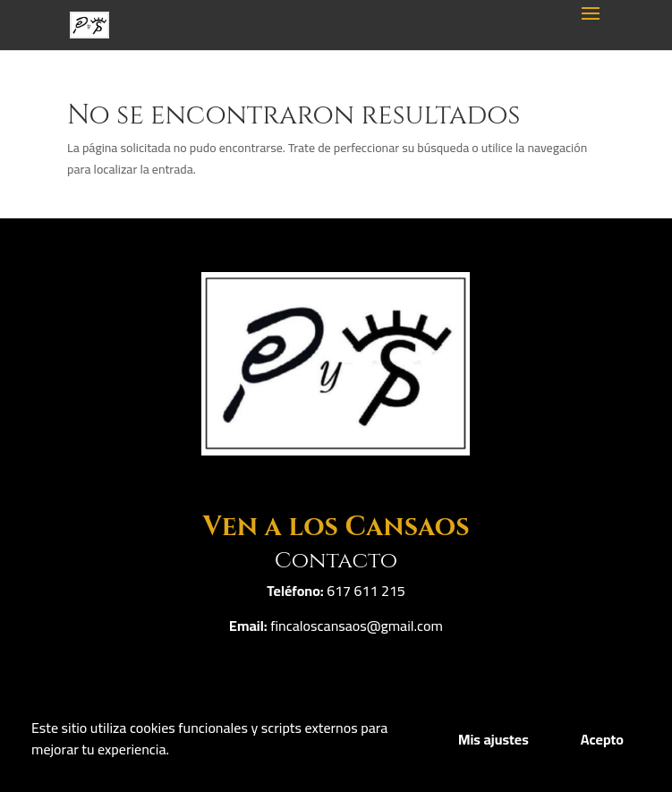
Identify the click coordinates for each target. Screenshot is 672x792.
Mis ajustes (493, 739)
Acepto (602, 739)
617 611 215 (366, 591)
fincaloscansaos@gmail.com (357, 626)
